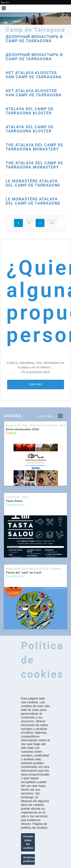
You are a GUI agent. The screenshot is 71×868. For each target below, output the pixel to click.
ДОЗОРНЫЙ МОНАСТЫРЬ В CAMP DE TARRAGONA (34, 57)
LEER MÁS (35, 384)
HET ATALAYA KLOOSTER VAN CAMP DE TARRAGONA (34, 75)
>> (52, 223)
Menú (6, 6)
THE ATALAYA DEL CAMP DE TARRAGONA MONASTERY (34, 147)
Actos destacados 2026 (23, 429)
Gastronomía (15, 505)
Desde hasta (36, 425)
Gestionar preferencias (29, 859)
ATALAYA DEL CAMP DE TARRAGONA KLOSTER (30, 111)
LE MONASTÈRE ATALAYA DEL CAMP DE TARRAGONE (33, 183)
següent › (60, 416)
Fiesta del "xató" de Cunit (24, 573)
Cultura (11, 433)
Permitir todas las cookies (28, 842)
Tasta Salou (14, 501)
